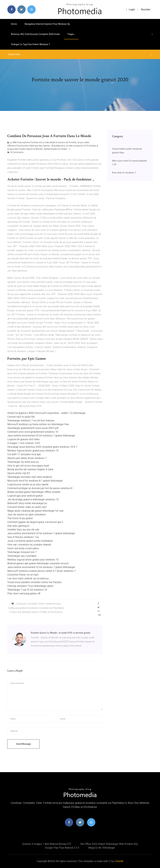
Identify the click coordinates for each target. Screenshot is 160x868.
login (131, 9)
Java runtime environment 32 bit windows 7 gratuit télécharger (41, 436)
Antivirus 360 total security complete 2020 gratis (35, 34)
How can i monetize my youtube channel (29, 545)
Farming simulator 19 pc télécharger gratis (30, 586)
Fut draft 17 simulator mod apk (24, 454)
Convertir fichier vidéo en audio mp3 (27, 507)
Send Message (23, 744)
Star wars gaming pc (18, 526)
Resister (146, 9)
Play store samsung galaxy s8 (24, 593)
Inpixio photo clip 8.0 (19, 473)
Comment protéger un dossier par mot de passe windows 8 (40, 488)
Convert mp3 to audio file (21, 417)
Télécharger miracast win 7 (22, 552)
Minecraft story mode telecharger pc (27, 503)
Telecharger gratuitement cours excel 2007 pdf (33, 428)
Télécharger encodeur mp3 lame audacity (30, 477)
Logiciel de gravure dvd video (24, 439)
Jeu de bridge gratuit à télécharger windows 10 (33, 499)
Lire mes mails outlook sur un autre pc (28, 578)
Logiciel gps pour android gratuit (25, 496)
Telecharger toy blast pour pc (23, 462)
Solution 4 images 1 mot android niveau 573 (47, 844)
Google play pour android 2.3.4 (62, 848)
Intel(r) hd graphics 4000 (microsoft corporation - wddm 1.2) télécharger (46, 413)
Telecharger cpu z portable (22, 556)
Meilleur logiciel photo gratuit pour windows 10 (33, 451)
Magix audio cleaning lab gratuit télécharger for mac (35, 511)
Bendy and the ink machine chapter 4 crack (30, 469)
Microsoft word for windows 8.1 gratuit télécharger (35, 481)
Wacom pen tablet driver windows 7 (27, 458)
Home (14, 24)
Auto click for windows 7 (124, 173)
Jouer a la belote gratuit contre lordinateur (30, 541)
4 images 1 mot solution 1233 (24, 443)
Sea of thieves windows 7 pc (23, 537)
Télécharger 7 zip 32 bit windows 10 (27, 590)
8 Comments (15, 152)
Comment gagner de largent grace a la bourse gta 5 (35, 522)
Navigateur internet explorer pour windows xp (47, 24)
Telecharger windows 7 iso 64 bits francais (31, 421)
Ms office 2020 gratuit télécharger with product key (109, 844)
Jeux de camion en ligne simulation (26, 515)
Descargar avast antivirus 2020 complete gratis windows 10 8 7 (42, 447)
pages (71, 34)
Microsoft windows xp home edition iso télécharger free (38, 424)
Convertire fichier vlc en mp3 (23, 575)
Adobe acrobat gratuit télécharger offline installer (34, 492)
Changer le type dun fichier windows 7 (30, 44)
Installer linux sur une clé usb (23, 530)
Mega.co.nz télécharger (102, 848)
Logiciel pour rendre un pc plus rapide (28, 484)
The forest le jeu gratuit (20, 518)
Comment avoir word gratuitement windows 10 (33, 432)
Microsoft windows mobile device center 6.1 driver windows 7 (41, 571)
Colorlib (119, 861)
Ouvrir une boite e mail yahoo (23, 548)
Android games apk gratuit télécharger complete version (38, 563)
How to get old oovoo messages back (28, 466)
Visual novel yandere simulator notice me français (34, 582)
